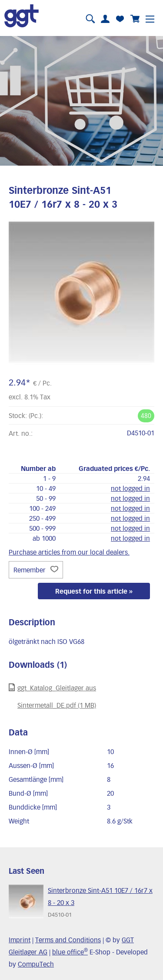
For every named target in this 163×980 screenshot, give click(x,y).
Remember (36, 570)
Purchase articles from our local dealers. (69, 552)
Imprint (20, 940)
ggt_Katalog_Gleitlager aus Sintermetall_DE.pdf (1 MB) (52, 696)
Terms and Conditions (68, 940)
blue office (70, 952)
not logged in (130, 488)
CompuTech (36, 964)
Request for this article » (94, 591)
